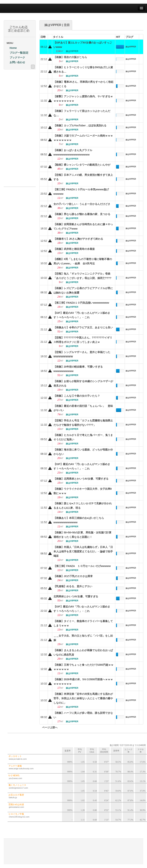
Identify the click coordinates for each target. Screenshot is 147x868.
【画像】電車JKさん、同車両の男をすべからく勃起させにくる (84, 84)
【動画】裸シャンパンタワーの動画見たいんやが (82, 165)
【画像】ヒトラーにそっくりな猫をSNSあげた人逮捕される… (83, 69)
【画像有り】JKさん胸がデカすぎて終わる (78, 239)
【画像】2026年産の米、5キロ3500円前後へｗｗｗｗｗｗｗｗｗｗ (83, 682)
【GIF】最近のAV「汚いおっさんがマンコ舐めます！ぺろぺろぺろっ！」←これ (82, 315)
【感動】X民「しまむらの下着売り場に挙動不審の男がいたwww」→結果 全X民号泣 (83, 261)
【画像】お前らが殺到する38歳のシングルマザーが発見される (83, 383)
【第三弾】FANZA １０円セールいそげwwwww (82, 566)
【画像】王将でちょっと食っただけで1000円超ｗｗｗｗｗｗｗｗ (83, 667)
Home (12, 48)
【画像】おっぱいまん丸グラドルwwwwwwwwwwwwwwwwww (73, 152)
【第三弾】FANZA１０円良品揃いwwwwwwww (81, 303)
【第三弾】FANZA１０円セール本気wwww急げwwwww (81, 192)
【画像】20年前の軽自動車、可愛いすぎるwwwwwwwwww (78, 369)
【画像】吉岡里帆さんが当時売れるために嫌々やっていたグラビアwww (83, 226)
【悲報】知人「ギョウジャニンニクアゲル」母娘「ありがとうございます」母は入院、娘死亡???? (82, 276)
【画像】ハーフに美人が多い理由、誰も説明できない (83, 715)
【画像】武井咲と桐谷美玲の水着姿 (74, 249)
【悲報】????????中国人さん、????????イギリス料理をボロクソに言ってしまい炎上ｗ (83, 340)
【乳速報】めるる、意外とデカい (73, 586)
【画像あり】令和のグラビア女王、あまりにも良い (83, 327)
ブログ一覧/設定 (18, 53)
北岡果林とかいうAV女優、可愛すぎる (76, 596)
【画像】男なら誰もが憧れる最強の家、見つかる (82, 214)
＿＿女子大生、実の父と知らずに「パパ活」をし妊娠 (83, 638)
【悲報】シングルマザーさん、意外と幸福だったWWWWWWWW (82, 354)
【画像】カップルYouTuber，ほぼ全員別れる (80, 125)
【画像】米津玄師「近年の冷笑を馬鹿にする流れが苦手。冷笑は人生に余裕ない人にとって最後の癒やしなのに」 (83, 698)
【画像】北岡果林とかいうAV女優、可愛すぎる (81, 479)
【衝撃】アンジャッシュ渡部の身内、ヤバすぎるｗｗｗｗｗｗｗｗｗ (83, 99)
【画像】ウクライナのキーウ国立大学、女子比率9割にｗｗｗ (83, 491)
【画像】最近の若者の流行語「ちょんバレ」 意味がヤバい (83, 408)
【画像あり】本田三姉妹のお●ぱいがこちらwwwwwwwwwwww (79, 520)
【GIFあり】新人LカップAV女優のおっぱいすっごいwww (83, 45)
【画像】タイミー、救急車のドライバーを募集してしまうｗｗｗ (83, 623)
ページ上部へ (49, 727)
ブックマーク (16, 57)
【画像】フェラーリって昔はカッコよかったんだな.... (82, 113)
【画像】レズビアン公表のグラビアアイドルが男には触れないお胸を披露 (83, 290)
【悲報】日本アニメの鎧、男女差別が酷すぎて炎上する (83, 177)
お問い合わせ (16, 62)
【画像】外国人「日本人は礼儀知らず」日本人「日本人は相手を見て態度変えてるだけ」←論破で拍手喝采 (83, 551)
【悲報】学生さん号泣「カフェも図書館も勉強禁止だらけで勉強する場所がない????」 (83, 423)
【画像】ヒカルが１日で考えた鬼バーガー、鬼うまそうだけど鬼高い (83, 437)
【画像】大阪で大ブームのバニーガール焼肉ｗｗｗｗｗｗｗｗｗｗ (83, 138)
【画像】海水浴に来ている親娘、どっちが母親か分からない (83, 452)
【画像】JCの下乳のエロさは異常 (73, 576)
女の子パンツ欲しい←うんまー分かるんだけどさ (82, 204)
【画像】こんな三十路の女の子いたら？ (77, 396)
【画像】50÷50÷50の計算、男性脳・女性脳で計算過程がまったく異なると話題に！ (82, 535)
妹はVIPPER (131, 47)
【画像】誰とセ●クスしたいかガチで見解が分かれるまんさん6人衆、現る (83, 506)
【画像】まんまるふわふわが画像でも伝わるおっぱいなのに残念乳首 (83, 652)
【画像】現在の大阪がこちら (70, 57)
